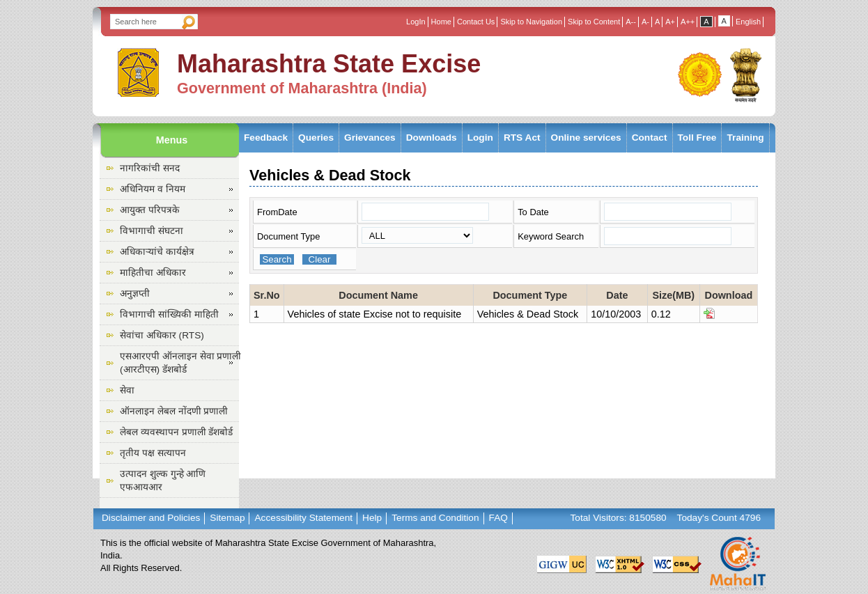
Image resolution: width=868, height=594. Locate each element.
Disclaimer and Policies (151, 518)
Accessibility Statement (303, 518)
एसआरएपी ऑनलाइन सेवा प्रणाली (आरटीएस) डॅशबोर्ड (180, 363)
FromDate (277, 212)
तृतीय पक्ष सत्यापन (153, 453)
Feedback (266, 138)
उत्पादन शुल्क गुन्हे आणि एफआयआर (163, 480)
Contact (650, 138)
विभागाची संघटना (152, 231)
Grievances (370, 138)
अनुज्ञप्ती (135, 294)
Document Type (288, 236)
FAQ (498, 518)
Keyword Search (551, 236)
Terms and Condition (435, 518)
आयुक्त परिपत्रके (150, 210)
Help (372, 518)
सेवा (127, 390)
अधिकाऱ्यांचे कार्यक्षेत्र (157, 252)
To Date (533, 212)
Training (745, 138)
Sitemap (227, 518)
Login (480, 138)
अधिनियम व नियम (153, 189)
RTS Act (522, 138)
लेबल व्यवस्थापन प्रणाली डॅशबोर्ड (176, 432)
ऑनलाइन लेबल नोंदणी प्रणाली (174, 411)
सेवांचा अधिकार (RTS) (162, 335)
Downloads (432, 138)
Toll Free (697, 138)
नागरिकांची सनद (150, 168)
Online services (586, 138)
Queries (316, 138)
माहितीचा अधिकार (153, 273)
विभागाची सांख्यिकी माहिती (169, 314)
